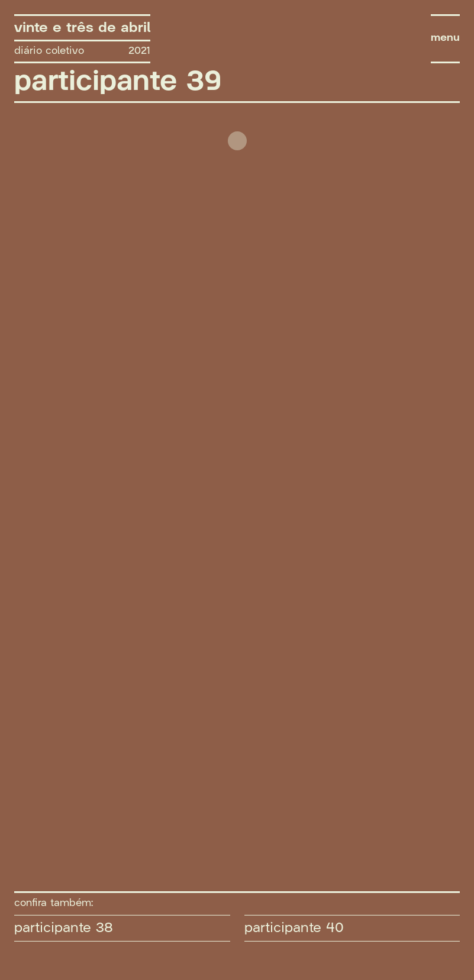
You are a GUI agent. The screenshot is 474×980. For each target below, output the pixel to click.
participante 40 (294, 928)
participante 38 (64, 928)
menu (445, 38)
